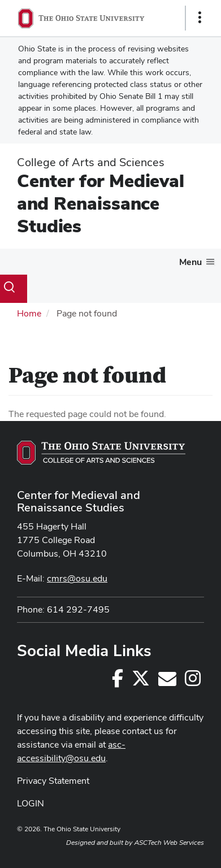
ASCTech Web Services (169, 843)
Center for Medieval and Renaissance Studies (101, 203)
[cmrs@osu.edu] (167, 682)
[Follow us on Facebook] (118, 682)
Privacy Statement (53, 781)
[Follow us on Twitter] (141, 682)
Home (29, 313)
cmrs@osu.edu (77, 578)
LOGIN (31, 803)
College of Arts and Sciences (91, 162)
